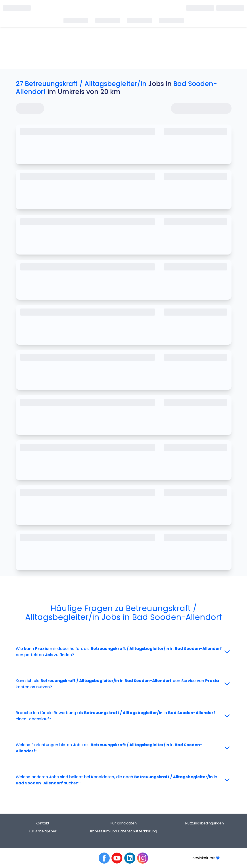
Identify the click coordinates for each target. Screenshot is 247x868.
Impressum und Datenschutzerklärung (123, 831)
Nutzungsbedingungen (204, 823)
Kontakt (43, 823)
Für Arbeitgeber (43, 831)
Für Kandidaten (123, 823)
